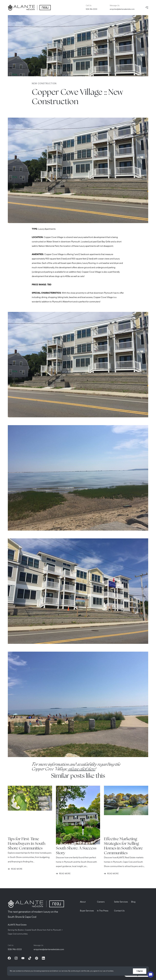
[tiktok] (30, 958)
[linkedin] (43, 958)
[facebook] (9, 958)
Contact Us (119, 911)
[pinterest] (37, 958)
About (83, 902)
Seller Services (121, 902)
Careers (101, 902)
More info (118, 971)
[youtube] (23, 958)
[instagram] (16, 958)
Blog (133, 902)
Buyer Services (87, 911)
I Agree (140, 971)
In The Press (103, 911)
